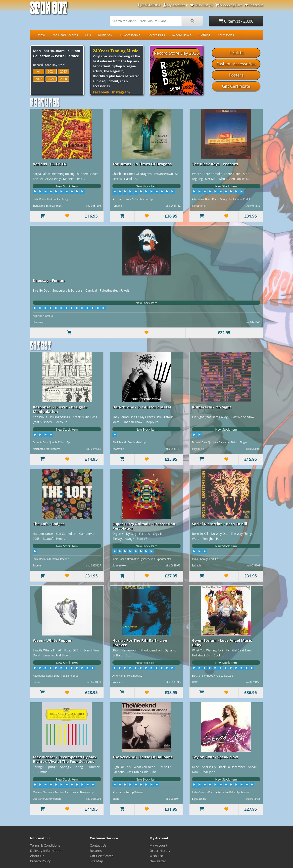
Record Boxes (182, 35)
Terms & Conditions (45, 845)
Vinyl (41, 35)
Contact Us (98, 845)
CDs (88, 35)
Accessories (226, 35)
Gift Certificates (101, 856)
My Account (158, 845)
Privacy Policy (40, 861)
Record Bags (156, 35)
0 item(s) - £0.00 (236, 21)
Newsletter (158, 861)
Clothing (204, 35)
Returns (96, 851)
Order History (160, 851)
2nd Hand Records (65, 35)
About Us (37, 856)
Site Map (96, 861)
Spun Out (49, 10)
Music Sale (106, 35)
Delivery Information (46, 851)
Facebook (101, 92)
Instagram (121, 92)
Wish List (156, 856)
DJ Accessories (130, 35)
